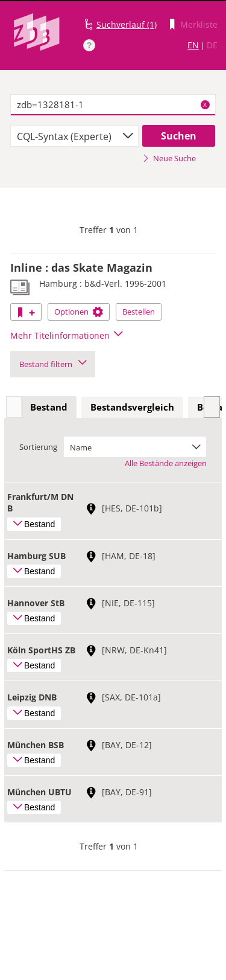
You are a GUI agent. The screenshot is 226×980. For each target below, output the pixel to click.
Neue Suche (169, 158)
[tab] (49, 408)
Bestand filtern (53, 364)
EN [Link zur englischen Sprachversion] (193, 45)
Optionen (79, 312)
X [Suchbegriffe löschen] (205, 104)
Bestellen (139, 312)
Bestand (49, 407)
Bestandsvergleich (132, 407)
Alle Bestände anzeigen (166, 463)
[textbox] (113, 105)
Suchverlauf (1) (127, 24)
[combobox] (74, 136)
